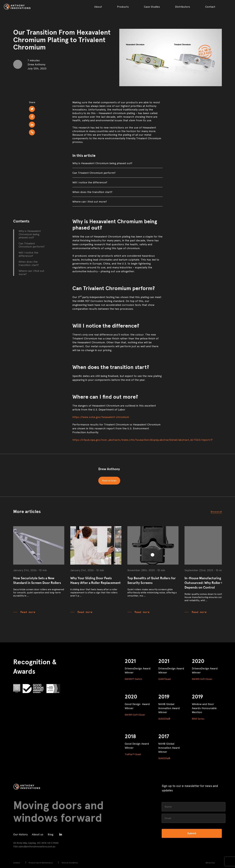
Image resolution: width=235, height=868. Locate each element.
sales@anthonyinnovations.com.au (37, 846)
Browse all (216, 512)
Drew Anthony (109, 469)
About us (38, 834)
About (98, 7)
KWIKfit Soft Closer (202, 679)
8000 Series (198, 719)
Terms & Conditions (70, 863)
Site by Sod (210, 863)
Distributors (183, 7)
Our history (20, 834)
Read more (28, 612)
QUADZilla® (164, 719)
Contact (210, 7)
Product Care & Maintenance (41, 863)
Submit (192, 833)
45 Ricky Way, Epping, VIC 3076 (30, 843)
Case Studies (152, 7)
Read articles (109, 481)
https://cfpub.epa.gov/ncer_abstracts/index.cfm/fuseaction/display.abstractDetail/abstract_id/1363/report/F (143, 440)
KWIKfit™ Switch (133, 679)
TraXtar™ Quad (133, 754)
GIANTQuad (164, 679)
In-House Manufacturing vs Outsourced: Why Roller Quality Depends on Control (208, 583)
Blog (50, 834)
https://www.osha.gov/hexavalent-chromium (101, 417)
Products (123, 7)
